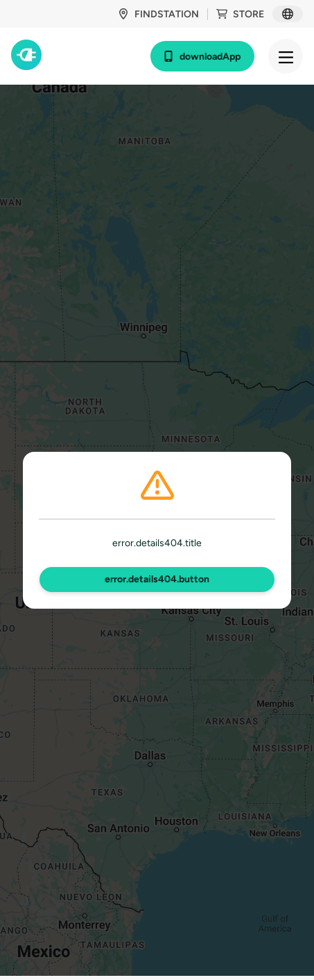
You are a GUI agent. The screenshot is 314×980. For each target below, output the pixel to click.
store (240, 14)
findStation (158, 14)
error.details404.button (157, 579)
